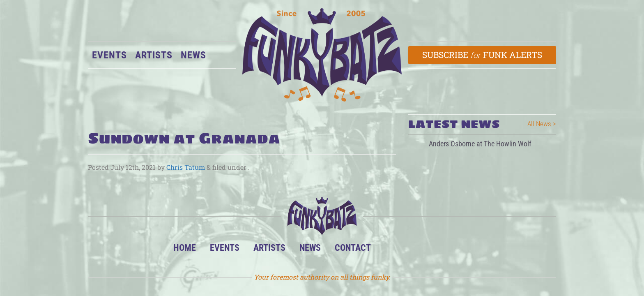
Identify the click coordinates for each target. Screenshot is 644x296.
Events (109, 55)
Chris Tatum (186, 167)
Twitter (440, 250)
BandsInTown (390, 250)
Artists (154, 55)
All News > (542, 124)
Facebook (415, 250)
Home (185, 247)
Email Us (466, 250)
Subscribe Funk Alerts (482, 55)
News (193, 55)
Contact (353, 247)
